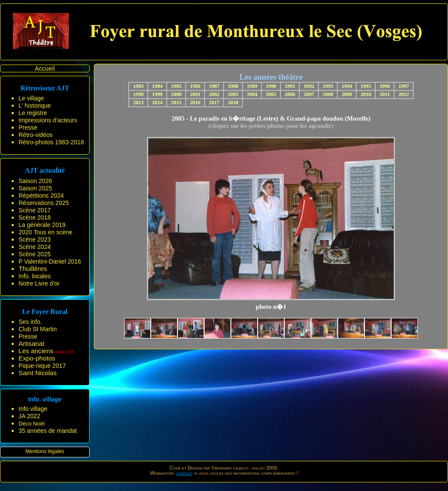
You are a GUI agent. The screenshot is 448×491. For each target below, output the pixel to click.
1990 (271, 86)
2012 (404, 94)
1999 (157, 94)
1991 (290, 86)
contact (184, 473)
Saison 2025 (35, 188)
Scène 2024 (35, 247)
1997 (404, 86)
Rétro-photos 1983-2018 (51, 142)
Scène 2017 (35, 210)
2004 (252, 94)
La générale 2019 (42, 225)
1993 (328, 86)
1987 (214, 86)
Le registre (33, 113)
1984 (157, 86)
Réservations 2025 (44, 203)
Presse (28, 127)
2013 (138, 103)
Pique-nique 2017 (42, 366)
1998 (138, 94)
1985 (176, 86)
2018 (233, 103)
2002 (214, 94)
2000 (176, 94)
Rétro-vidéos (36, 135)
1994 (347, 86)
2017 (214, 103)
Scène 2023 (35, 239)
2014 (157, 103)
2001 (195, 94)
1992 (309, 86)
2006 (290, 94)
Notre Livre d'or (39, 283)
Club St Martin (38, 329)
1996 (385, 86)
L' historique (35, 106)
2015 (176, 103)
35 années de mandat (48, 431)
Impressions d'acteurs (48, 120)
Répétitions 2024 (41, 196)
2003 (233, 94)
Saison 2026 (35, 181)
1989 (252, 86)
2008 (328, 94)
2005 (271, 94)
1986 (195, 86)
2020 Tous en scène (45, 232)
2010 (366, 94)
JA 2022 (30, 416)
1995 (366, 86)
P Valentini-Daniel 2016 (50, 261)
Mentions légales (45, 451)
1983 (138, 86)
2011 (385, 94)
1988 (233, 86)
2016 (195, 103)
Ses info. (30, 322)
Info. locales (35, 276)
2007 (309, 94)
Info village (33, 409)
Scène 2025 (35, 254)
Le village (31, 98)
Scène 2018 (35, 218)
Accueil (45, 68)
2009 (347, 94)
